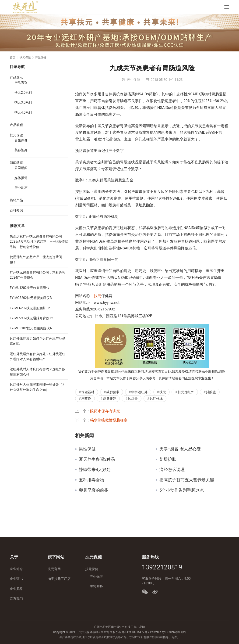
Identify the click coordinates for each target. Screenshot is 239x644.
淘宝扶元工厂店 (59, 579)
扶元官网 (54, 569)
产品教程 (16, 125)
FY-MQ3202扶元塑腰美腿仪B (31, 298)
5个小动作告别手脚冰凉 (182, 490)
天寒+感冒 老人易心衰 (180, 449)
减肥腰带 (113, 392)
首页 (13, 58)
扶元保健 (16, 135)
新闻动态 (16, 163)
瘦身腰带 (109, 399)
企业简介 (16, 569)
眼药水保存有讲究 (105, 411)
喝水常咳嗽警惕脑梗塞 (109, 420)
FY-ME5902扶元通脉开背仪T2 (32, 318)
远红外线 (156, 399)
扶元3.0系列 (23, 102)
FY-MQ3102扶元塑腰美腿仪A (31, 328)
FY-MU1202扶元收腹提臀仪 (30, 288)
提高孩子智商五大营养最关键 (187, 480)
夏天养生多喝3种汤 (97, 459)
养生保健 (134, 80)
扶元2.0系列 (23, 93)
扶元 (98, 296)
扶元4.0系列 (23, 112)
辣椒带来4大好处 (95, 470)
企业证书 (16, 579)
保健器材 (88, 392)
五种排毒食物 (91, 480)
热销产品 (16, 200)
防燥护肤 (168, 459)
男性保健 (87, 449)
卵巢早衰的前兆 (94, 490)
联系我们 (16, 599)
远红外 (133, 399)
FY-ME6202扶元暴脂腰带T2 (30, 308)
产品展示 (16, 77)
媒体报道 (21, 178)
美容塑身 (21, 150)
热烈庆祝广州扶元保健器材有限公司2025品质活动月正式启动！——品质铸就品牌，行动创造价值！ (39, 242)
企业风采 (16, 589)
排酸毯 (211, 392)
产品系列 (21, 83)
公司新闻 (21, 168)
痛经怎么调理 (172, 470)
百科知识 (16, 210)
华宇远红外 (139, 392)
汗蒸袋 (86, 399)
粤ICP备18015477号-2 (136, 632)
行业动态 (21, 188)
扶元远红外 (186, 392)
